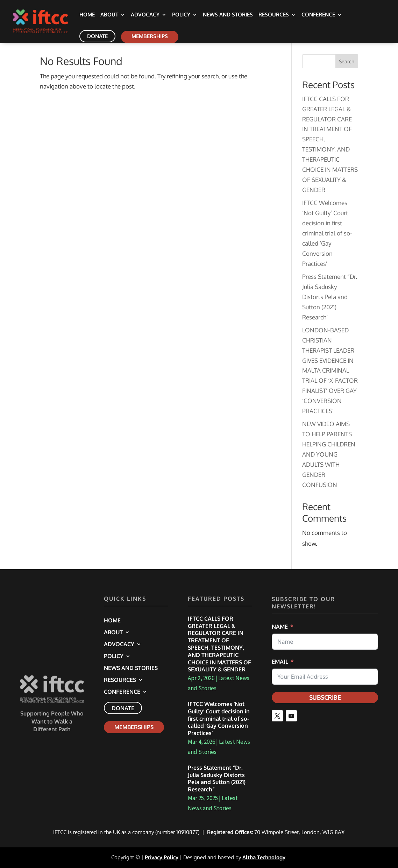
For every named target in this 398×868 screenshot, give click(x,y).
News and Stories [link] (228, 15)
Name (280, 627)
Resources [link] (274, 15)
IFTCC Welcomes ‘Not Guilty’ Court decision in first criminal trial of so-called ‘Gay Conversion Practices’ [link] (327, 233)
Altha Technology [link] (264, 857)
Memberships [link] (150, 36)
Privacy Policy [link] (162, 857)
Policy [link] (181, 15)
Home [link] (87, 15)
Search (347, 61)
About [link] (109, 15)
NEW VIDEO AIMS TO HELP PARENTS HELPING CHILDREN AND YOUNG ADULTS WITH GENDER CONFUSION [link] (329, 454)
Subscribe (325, 697)
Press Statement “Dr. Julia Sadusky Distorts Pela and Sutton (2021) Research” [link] (330, 297)
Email (280, 662)
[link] (49, 21)
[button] (277, 716)
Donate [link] (97, 36)
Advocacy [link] (145, 15)
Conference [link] (318, 15)
